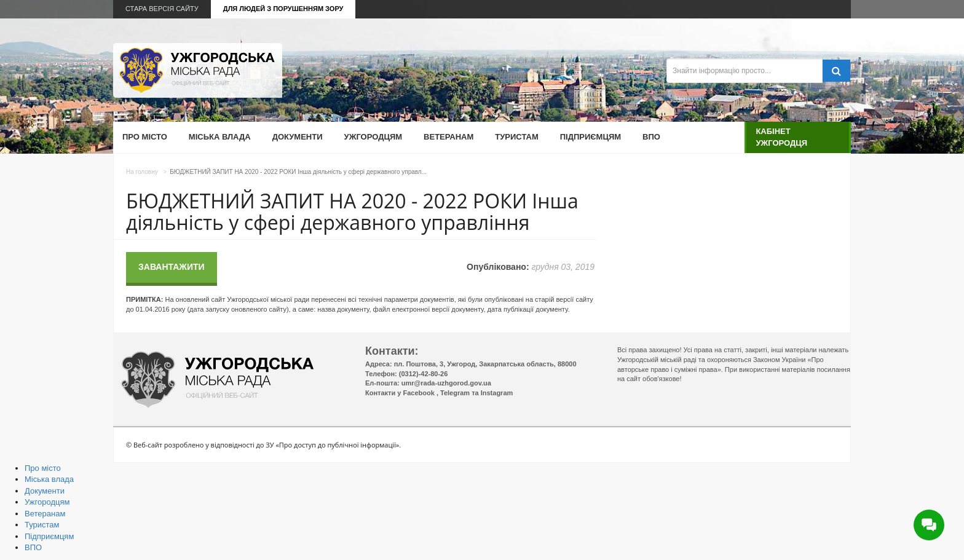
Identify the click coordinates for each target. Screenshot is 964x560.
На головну (142, 172)
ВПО (651, 137)
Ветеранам (448, 137)
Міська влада (220, 137)
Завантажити (172, 267)
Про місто (145, 137)
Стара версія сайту (162, 9)
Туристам (516, 137)
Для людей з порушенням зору (283, 9)
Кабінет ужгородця (781, 137)
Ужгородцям (373, 137)
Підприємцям (591, 137)
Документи (298, 137)
